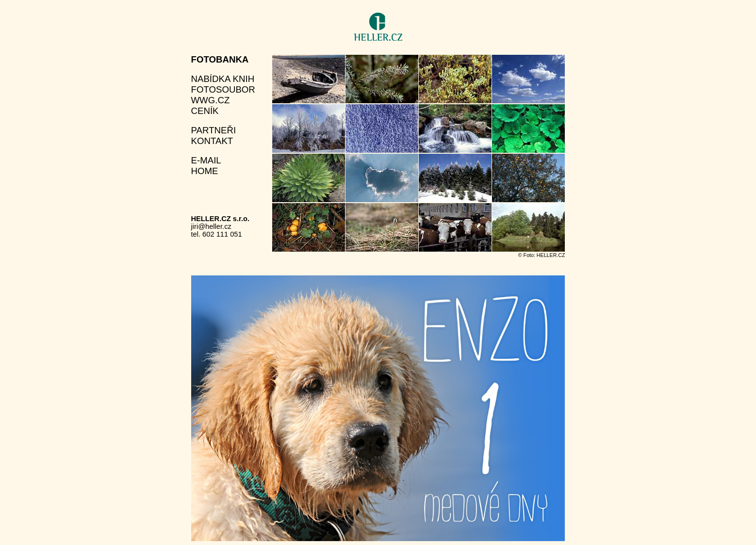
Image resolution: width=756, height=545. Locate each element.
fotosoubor (223, 89)
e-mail (206, 160)
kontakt (212, 141)
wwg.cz (211, 100)
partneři (214, 130)
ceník (205, 111)
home (205, 171)
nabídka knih (223, 79)
